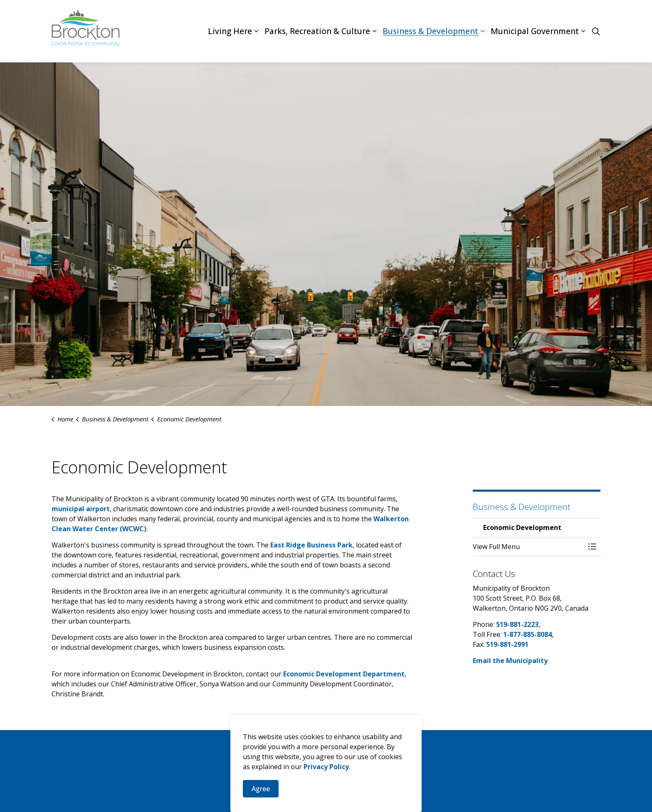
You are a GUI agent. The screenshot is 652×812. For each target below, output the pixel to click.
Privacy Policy (326, 767)
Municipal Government (535, 31)
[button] (529, 547)
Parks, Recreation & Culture (317, 31)
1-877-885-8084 (527, 634)
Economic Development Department (344, 674)
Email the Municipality (510, 661)
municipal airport (81, 509)
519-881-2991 (507, 644)
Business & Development (430, 31)
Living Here (230, 31)
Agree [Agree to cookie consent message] (261, 789)
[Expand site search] (596, 31)
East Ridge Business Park (311, 545)
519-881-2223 (517, 624)
